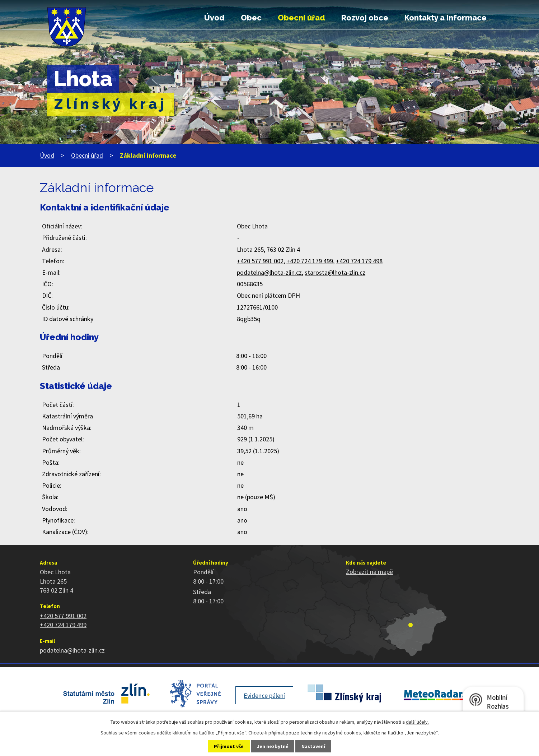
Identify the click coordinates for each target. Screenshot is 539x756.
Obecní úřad (301, 18)
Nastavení (313, 746)
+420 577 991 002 (260, 261)
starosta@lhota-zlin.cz (335, 272)
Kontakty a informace (446, 18)
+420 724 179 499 (310, 261)
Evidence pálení (264, 695)
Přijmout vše (229, 746)
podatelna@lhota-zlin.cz (269, 272)
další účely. (417, 722)
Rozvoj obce (365, 18)
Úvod (214, 18)
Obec (251, 18)
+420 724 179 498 (359, 261)
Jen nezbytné (273, 746)
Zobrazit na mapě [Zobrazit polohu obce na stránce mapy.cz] (369, 572)
